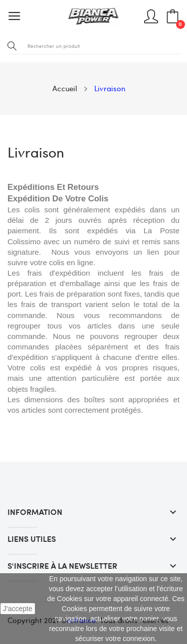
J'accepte (18, 609)
